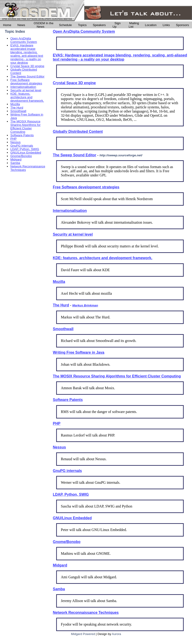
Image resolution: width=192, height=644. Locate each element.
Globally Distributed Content (78, 132)
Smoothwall (18, 111)
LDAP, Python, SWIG (25, 149)
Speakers (99, 25)
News (21, 25)
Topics (82, 25)
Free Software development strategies (26, 82)
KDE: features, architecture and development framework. (27, 97)
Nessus (15, 142)
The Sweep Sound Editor (27, 76)
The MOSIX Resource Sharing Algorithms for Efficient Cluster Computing (25, 127)
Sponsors (182, 25)
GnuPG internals (22, 146)
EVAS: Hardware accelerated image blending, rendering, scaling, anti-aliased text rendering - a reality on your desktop (27, 54)
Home (7, 25)
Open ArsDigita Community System (24, 40)
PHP (13, 139)
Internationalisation (23, 87)
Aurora (116, 634)
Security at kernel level (26, 90)
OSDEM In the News (44, 25)
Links (166, 25)
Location (151, 25)
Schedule (65, 25)
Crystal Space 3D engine (27, 66)
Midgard (16, 159)
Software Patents (22, 135)
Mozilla (15, 104)
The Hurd (17, 108)
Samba (15, 163)
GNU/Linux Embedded (26, 153)
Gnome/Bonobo (21, 156)
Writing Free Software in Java (79, 352)
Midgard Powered (83, 634)
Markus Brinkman (85, 305)
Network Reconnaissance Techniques (86, 613)
